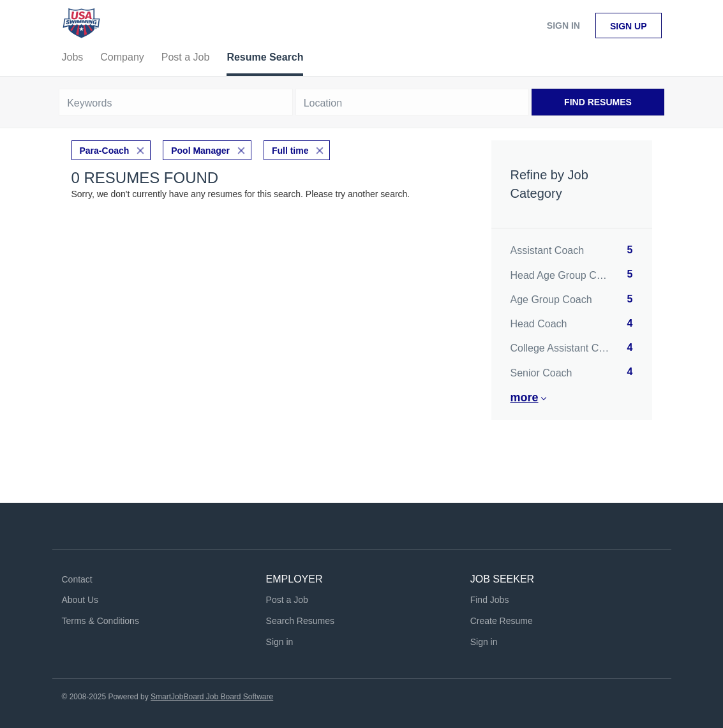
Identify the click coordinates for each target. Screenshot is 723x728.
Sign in (563, 26)
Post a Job (287, 600)
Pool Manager (200, 151)
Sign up (629, 26)
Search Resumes (300, 621)
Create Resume (502, 621)
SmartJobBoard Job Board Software (212, 697)
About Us (80, 600)
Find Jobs (490, 600)
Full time (290, 151)
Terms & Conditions (101, 621)
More (525, 397)
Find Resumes (598, 102)
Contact (77, 579)
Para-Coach (105, 151)
